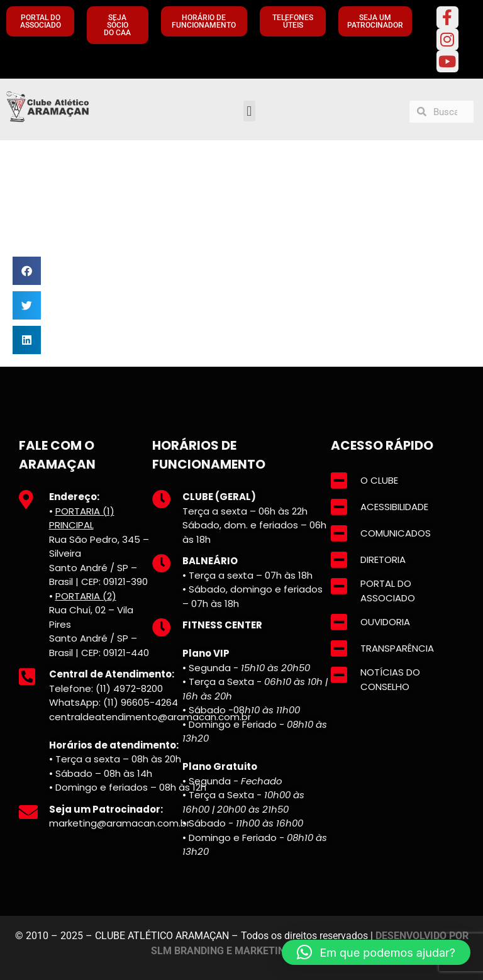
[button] (249, 111)
